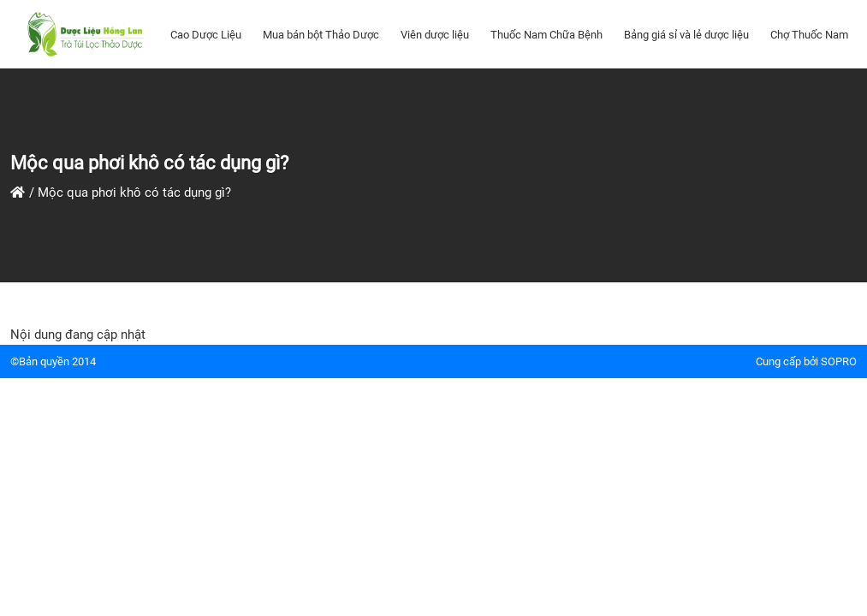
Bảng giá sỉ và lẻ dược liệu (686, 35)
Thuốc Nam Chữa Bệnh (546, 35)
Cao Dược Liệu (206, 35)
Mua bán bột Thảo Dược (321, 35)
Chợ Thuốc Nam (809, 35)
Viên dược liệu (435, 35)
